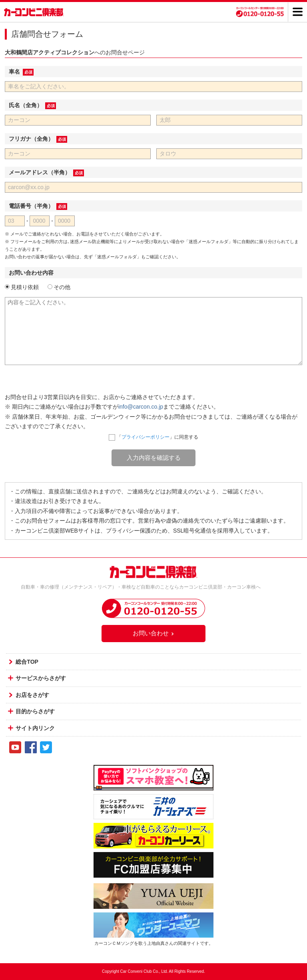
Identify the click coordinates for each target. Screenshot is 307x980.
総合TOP (27, 662)
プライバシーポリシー (146, 437)
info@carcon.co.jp (141, 407)
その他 (59, 287)
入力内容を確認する (154, 458)
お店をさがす (32, 695)
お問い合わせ (153, 633)
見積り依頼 (22, 287)
